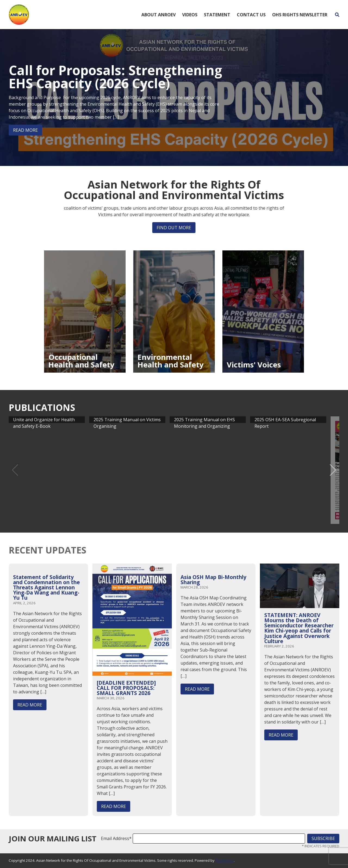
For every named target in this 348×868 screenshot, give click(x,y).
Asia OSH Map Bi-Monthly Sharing (213, 580)
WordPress (225, 860)
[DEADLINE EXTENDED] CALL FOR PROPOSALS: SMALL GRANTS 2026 (126, 688)
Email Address (116, 838)
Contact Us (251, 15)
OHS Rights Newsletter (300, 15)
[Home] (19, 14)
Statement (217, 15)
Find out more (174, 228)
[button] (333, 470)
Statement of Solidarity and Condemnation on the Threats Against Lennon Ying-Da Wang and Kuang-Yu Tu (46, 587)
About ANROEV (159, 15)
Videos (190, 15)
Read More (25, 130)
